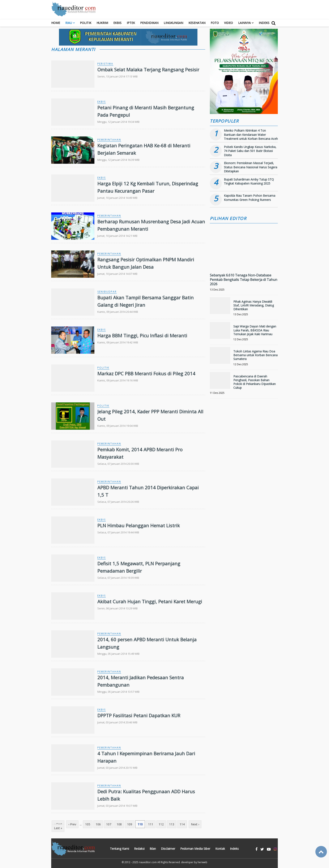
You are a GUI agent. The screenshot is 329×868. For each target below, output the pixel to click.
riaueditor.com (148, 862)
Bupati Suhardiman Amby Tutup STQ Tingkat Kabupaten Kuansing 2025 (249, 181)
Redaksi (139, 849)
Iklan (153, 849)
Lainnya (244, 23)
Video (228, 23)
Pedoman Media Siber (195, 849)
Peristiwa (105, 64)
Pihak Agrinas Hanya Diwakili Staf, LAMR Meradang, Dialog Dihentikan (254, 305)
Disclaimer (168, 849)
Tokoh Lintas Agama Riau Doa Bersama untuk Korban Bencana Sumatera (255, 355)
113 (172, 824)
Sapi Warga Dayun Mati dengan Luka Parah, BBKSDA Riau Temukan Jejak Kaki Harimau (255, 330)
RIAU (69, 23)
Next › (195, 824)
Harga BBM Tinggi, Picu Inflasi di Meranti (142, 335)
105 (88, 824)
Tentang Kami (119, 849)
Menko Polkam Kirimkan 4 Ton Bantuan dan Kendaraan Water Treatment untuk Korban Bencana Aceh (251, 135)
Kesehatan (197, 23)
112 (161, 824)
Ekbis (117, 23)
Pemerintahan (109, 140)
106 (98, 824)
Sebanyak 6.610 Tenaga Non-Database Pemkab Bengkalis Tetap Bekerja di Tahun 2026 (243, 280)
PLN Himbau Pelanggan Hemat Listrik (139, 525)
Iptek (131, 23)
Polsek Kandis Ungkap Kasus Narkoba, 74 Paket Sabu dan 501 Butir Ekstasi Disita (250, 151)
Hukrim (102, 23)
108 (119, 824)
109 (130, 824)
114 (182, 824)
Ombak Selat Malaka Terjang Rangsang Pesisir (148, 69)
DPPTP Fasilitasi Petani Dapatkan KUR (139, 715)
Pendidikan (149, 23)
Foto (215, 23)
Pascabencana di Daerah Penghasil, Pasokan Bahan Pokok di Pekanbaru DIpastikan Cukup (255, 382)
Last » (58, 828)
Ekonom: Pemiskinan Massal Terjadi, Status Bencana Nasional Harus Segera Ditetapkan (251, 167)
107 (109, 824)
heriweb (202, 862)
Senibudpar (107, 292)
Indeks (264, 23)
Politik (86, 23)
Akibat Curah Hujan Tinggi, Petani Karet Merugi (150, 601)
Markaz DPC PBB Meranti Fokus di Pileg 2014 (146, 373)
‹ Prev (72, 824)
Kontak (220, 849)
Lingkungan (173, 23)
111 (151, 824)
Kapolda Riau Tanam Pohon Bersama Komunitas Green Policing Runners (250, 198)
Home (56, 23)
